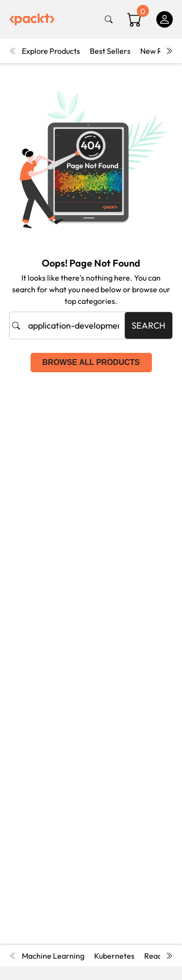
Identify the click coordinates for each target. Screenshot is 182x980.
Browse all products (91, 362)
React (154, 956)
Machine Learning (53, 956)
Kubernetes (114, 956)
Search (149, 325)
